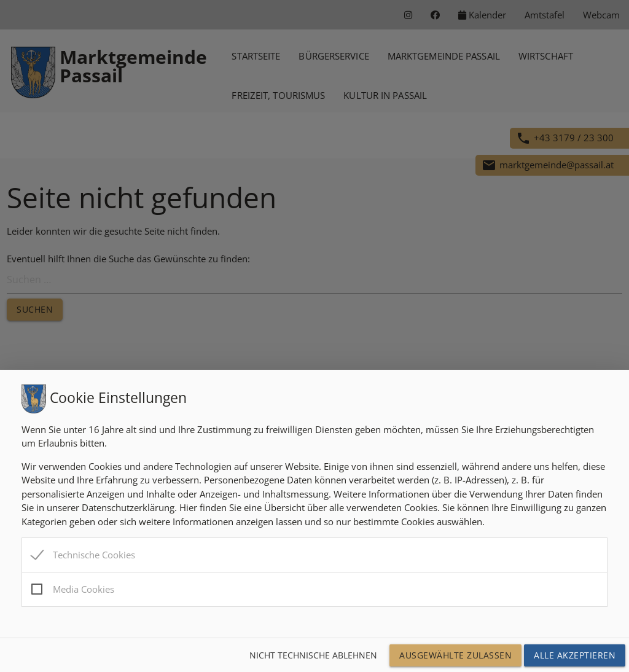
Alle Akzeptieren (575, 655)
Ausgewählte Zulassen (455, 655)
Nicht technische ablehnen (313, 655)
